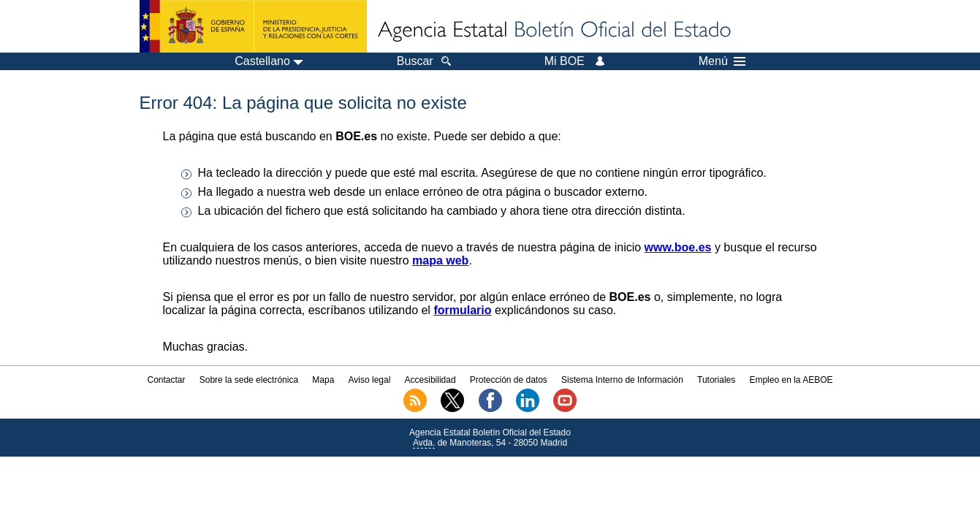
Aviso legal (370, 380)
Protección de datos (509, 380)
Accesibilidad (430, 380)
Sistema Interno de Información (622, 380)
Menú (722, 61)
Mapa (323, 380)
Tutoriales (716, 380)
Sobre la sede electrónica (249, 380)
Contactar (166, 380)
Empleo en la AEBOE (791, 380)
